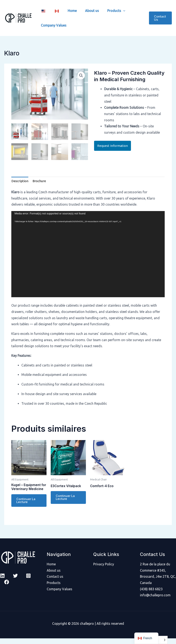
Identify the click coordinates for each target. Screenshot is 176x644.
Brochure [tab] (40, 181)
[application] (88, 254)
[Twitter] (15, 581)
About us (86, 11)
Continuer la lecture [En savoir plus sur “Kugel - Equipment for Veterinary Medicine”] (26, 506)
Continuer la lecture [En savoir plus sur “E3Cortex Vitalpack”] (65, 498)
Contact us (55, 582)
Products (54, 588)
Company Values (53, 25)
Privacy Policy (104, 570)
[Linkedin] (2, 581)
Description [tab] (20, 181)
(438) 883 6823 (151, 594)
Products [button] (109, 11)
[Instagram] (28, 581)
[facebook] (7, 588)
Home (68, 11)
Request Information (113, 146)
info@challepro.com (155, 601)
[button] (116, 11)
